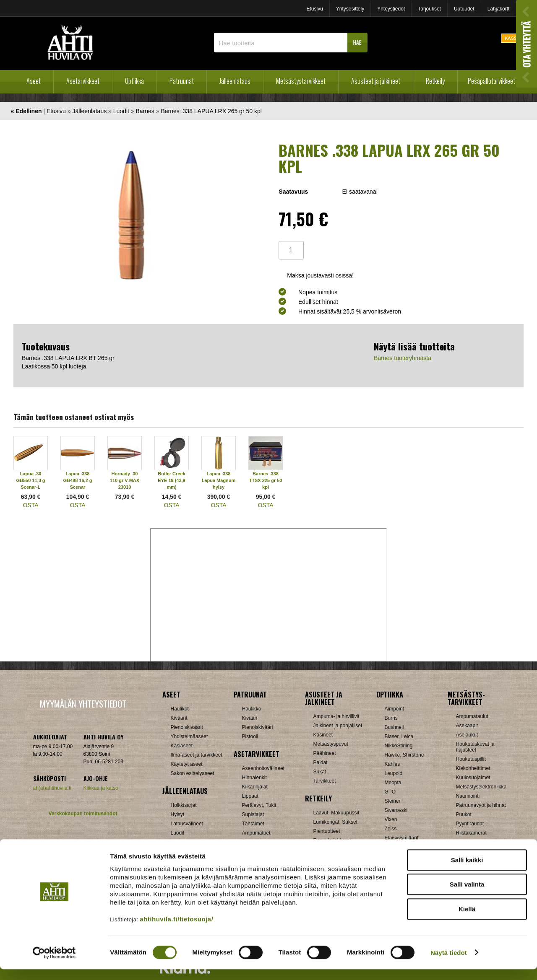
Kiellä (467, 920)
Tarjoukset (429, 9)
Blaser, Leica (399, 736)
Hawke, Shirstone (404, 755)
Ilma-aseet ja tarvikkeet (197, 755)
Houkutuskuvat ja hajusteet (475, 747)
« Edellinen (26, 111)
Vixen (391, 819)
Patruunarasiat (187, 842)
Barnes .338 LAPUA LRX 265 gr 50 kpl (211, 111)
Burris (391, 718)
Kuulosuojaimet (473, 778)
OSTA (30, 505)
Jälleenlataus (235, 81)
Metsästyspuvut (331, 744)
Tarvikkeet (325, 781)
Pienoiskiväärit (187, 727)
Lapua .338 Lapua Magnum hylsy (219, 480)
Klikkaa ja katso (101, 788)
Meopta (393, 783)
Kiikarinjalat (255, 787)
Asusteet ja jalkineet (376, 81)
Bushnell (394, 727)
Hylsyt (178, 814)
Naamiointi (468, 796)
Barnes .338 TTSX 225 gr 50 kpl (266, 480)
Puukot (464, 814)
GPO (390, 792)
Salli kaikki (467, 871)
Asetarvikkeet (83, 81)
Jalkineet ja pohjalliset (338, 726)
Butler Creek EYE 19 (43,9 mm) (171, 480)
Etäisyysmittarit (402, 838)
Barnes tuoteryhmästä (403, 358)
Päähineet (325, 753)
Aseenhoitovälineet (263, 768)
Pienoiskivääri (258, 727)
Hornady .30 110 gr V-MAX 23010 (125, 480)
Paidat (321, 762)
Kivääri (250, 718)
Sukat (320, 772)
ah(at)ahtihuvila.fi (52, 788)
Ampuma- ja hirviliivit (336, 716)
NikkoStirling (399, 746)
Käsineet (323, 735)
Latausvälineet (187, 824)
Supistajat (253, 814)
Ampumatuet (256, 833)
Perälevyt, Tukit (259, 805)
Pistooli (250, 736)
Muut (462, 842)
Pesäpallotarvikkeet (491, 81)
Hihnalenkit (254, 778)
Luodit (121, 111)
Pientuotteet (327, 831)
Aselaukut (467, 735)
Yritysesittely (350, 9)
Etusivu (314, 9)
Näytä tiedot (449, 963)
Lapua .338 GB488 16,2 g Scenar (77, 480)
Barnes (145, 111)
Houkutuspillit (471, 759)
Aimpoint (395, 709)
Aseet (34, 81)
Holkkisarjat (184, 805)
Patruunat (182, 81)
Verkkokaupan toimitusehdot (83, 814)
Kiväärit (179, 718)
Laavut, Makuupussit (336, 813)
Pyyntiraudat (470, 824)
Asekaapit (467, 726)
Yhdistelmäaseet (189, 736)
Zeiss (391, 829)
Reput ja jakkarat (332, 840)
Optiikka (134, 81)
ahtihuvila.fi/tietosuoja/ (176, 930)
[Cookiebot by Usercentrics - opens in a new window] (54, 964)
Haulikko (252, 709)
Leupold (394, 773)
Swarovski (396, 810)
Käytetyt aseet (187, 764)
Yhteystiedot (391, 9)
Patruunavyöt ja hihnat (481, 805)
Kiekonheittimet (473, 768)
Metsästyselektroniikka (481, 787)
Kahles (392, 764)
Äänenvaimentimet (263, 842)
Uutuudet (464, 9)
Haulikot (180, 709)
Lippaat (250, 796)
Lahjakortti (499, 9)
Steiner (393, 801)
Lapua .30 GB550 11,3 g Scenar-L (30, 480)
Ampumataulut (472, 716)
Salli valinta (467, 896)
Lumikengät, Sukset (335, 822)
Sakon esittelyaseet (193, 773)
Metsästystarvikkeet (301, 81)
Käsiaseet (182, 746)
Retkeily (435, 81)
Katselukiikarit (400, 847)
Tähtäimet (253, 824)
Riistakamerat (471, 833)
